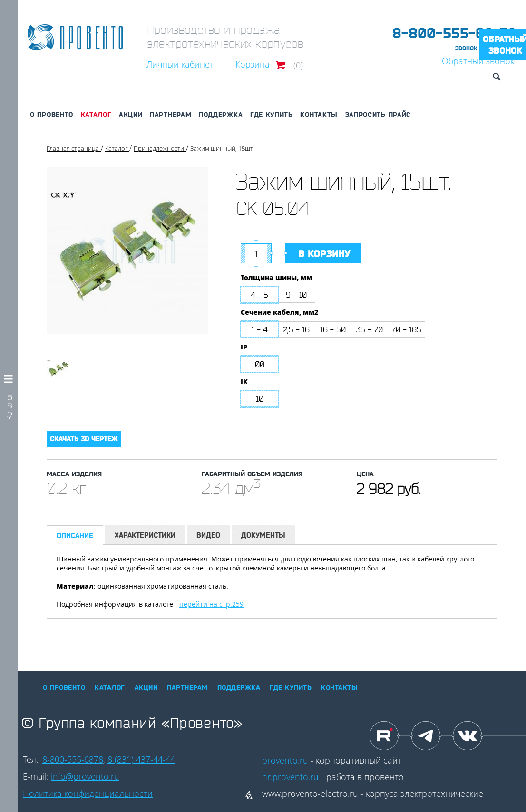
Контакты (319, 115)
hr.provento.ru (290, 777)
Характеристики (145, 535)
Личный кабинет (180, 64)
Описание (75, 536)
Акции (131, 115)
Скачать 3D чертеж (84, 439)
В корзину (324, 254)
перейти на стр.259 (211, 604)
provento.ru (285, 760)
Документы (263, 535)
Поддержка (221, 115)
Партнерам (170, 115)
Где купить (272, 115)
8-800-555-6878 (73, 759)
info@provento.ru (85, 776)
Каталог (96, 115)
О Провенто (52, 115)
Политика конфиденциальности (88, 793)
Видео (208, 535)
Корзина (253, 64)
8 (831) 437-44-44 (141, 759)
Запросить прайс (378, 115)
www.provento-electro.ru (310, 793)
